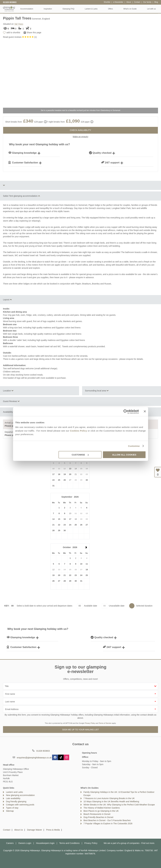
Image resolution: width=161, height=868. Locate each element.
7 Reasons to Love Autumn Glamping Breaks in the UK (109, 798)
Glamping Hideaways (9, 9)
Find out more (148, 843)
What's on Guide (130, 9)
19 (65, 474)
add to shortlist (13, 33)
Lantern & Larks (91, 9)
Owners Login (25, 843)
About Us (19, 830)
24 (53, 480)
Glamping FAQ (68, 9)
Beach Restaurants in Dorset (97, 814)
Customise (134, 446)
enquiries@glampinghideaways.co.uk (34, 758)
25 (59, 480)
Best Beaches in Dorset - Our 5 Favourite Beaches (107, 820)
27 (87, 525)
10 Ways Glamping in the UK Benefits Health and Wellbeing (111, 801)
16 (65, 519)
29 (59, 530)
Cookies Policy (78, 431)
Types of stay (12, 808)
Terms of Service (105, 723)
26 (65, 480)
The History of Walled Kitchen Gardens (102, 808)
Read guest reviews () (20, 37)
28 (53, 530)
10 (81, 564)
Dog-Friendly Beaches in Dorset (98, 817)
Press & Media (53, 830)
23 (65, 525)
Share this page (34, 33)
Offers (110, 9)
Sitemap (10, 811)
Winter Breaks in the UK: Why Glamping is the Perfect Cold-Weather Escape (119, 805)
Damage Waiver (35, 830)
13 (70, 469)
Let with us (151, 9)
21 (53, 525)
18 (59, 474)
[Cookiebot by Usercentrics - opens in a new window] (126, 412)
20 (70, 474)
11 (87, 564)
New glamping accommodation (20, 795)
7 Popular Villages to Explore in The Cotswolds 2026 (108, 824)
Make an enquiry (81, 137)
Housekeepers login (45, 843)
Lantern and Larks (14, 792)
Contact (7, 830)
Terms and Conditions (69, 843)
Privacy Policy (90, 723)
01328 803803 (10, 2)
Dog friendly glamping (16, 801)
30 (87, 480)
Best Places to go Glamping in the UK (101, 811)
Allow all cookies (124, 455)
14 (53, 519)
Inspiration (48, 9)
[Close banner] (145, 411)
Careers (10, 843)
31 (53, 486)
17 (53, 474)
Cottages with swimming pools (20, 805)
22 (59, 525)
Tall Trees (19, 24)
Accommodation (27, 9)
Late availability (13, 798)
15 (59, 519)
